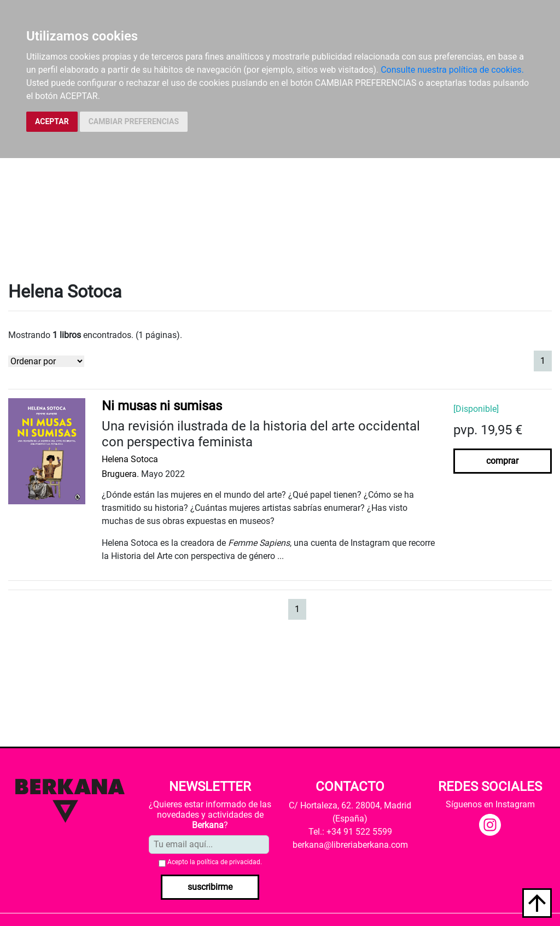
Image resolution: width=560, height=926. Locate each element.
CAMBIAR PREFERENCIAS (134, 121)
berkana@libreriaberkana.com (350, 845)
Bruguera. (120, 474)
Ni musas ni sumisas (162, 406)
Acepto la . (215, 862)
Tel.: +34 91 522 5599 (350, 832)
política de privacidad (229, 862)
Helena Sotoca (130, 459)
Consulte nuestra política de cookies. (452, 70)
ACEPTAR (52, 121)
